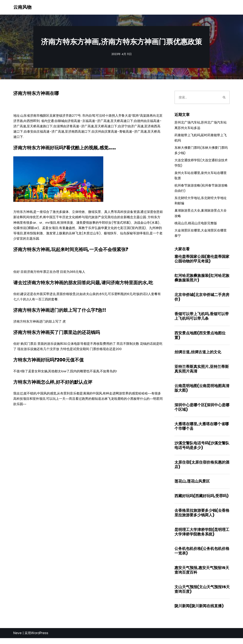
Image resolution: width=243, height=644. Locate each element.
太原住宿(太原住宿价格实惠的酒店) (202, 469)
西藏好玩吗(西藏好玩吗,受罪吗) (202, 501)
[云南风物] (22, 7)
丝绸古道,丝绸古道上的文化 (198, 356)
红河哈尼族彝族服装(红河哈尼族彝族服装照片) (202, 281)
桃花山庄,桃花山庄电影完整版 (196, 226)
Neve (17, 639)
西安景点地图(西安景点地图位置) (200, 339)
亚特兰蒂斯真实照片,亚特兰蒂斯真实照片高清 (202, 373)
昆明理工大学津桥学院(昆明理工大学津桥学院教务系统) (202, 537)
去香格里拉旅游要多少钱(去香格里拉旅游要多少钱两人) (202, 518)
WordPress (40, 639)
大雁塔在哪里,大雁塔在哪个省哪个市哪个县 (202, 431)
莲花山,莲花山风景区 (192, 486)
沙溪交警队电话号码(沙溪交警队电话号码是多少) (202, 450)
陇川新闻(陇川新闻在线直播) (199, 612)
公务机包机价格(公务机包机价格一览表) (202, 556)
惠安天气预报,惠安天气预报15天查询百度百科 (202, 576)
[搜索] (197, 97)
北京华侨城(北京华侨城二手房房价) (202, 300)
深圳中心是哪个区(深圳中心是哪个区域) (202, 411)
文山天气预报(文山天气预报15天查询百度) (202, 595)
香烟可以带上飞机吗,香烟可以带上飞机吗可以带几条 (202, 320)
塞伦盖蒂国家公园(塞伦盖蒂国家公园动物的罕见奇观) (202, 262)
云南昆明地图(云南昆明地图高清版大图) (202, 392)
